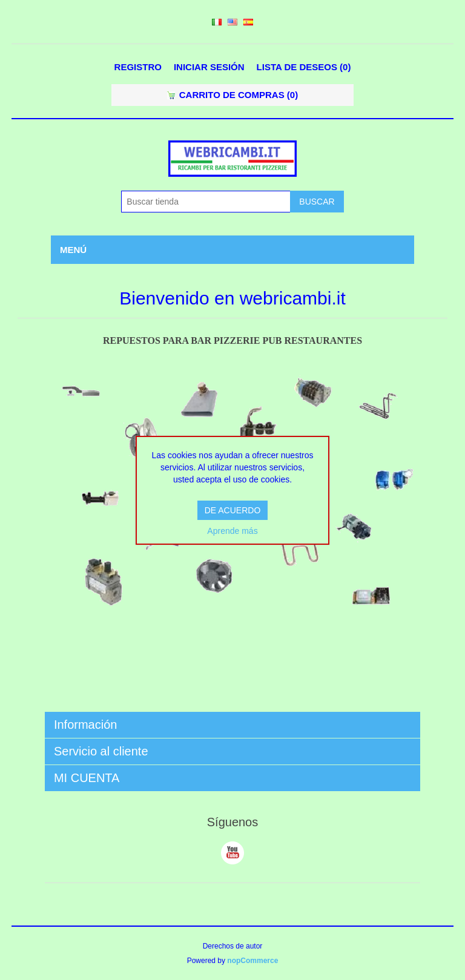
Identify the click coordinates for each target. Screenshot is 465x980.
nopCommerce (252, 961)
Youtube (232, 853)
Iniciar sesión (209, 67)
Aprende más (232, 531)
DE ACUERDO (233, 510)
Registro (138, 67)
